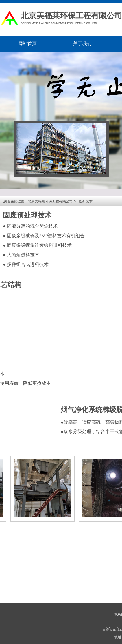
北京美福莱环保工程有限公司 (50, 201)
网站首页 (27, 44)
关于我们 (82, 44)
